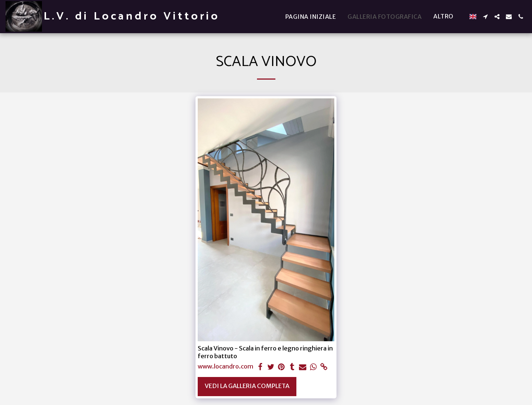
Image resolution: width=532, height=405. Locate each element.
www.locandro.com (226, 367)
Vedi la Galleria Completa (247, 386)
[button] (485, 17)
